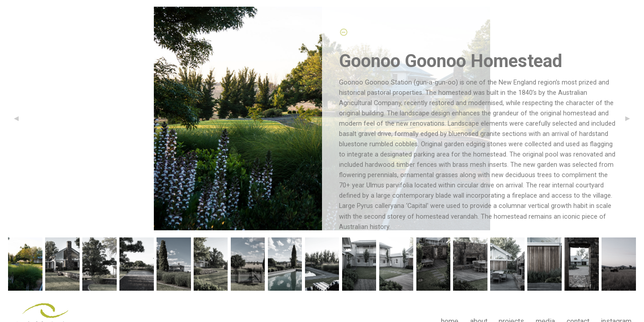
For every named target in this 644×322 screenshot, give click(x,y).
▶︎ (631, 118)
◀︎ (20, 118)
